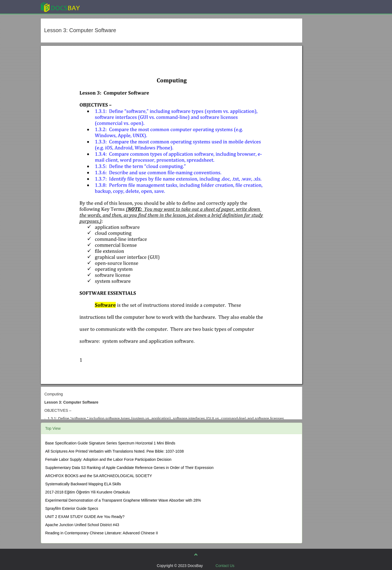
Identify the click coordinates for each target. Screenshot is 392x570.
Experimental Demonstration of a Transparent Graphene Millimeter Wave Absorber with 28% (123, 500)
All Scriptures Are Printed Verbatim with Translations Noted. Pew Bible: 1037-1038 (114, 451)
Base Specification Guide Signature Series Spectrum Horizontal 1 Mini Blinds (110, 443)
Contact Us (225, 566)
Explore (101, 7)
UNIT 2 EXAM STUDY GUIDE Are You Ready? (85, 517)
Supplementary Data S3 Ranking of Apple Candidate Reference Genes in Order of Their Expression (129, 468)
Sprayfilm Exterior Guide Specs (72, 508)
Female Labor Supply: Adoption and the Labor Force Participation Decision (108, 459)
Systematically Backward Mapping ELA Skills (83, 484)
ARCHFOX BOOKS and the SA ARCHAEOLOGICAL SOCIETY (99, 476)
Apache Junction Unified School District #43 (82, 525)
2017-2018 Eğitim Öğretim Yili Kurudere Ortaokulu (88, 492)
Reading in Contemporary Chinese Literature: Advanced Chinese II (102, 533)
